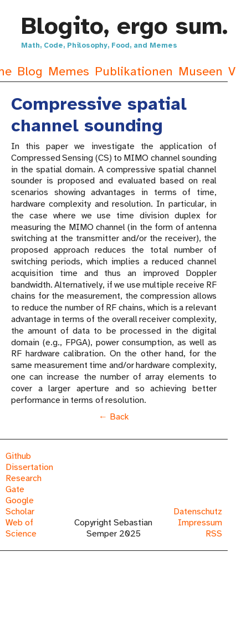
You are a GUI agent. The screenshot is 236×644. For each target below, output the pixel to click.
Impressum (200, 523)
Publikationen (134, 71)
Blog (30, 71)
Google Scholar (20, 506)
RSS (214, 534)
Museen (201, 71)
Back (119, 417)
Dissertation (29, 467)
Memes (69, 71)
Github (18, 456)
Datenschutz (198, 512)
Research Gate (24, 484)
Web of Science (21, 528)
